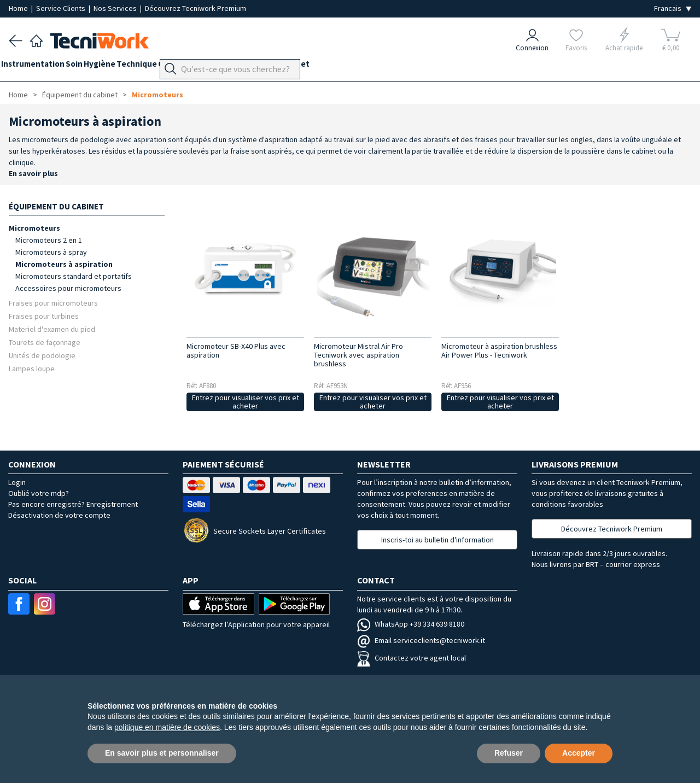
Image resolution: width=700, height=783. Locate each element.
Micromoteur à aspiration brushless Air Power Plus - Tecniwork (499, 350)
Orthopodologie (227, 66)
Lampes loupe (32, 368)
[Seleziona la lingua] (673, 8)
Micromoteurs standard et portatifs (74, 276)
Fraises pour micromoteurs (53, 303)
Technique (167, 66)
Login (17, 482)
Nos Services (116, 8)
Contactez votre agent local (412, 658)
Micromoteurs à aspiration (64, 264)
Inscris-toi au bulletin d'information (437, 540)
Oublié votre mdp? (39, 493)
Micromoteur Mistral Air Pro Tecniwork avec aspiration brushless (358, 355)
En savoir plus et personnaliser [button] (162, 753)
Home (19, 8)
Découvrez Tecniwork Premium (196, 8)
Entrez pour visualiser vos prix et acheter (246, 402)
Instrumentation (40, 66)
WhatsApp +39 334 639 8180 (411, 624)
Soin (89, 66)
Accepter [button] (579, 753)
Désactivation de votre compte (59, 515)
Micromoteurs (157, 95)
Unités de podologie (42, 355)
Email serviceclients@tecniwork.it (421, 640)
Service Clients (62, 8)
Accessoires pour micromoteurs (68, 288)
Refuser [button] (509, 753)
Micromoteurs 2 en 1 (49, 240)
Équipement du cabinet (311, 66)
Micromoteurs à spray (51, 252)
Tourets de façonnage (45, 342)
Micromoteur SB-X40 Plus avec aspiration (236, 350)
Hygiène (122, 66)
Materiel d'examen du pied (52, 329)
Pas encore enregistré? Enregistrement (73, 504)
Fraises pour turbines (44, 316)
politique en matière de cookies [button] (167, 727)
